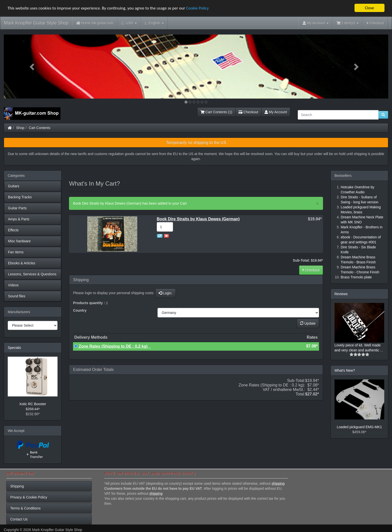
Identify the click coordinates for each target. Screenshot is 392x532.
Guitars (14, 186)
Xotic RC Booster (33, 404)
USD (129, 23)
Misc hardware (19, 241)
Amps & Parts (19, 219)
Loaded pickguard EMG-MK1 (359, 427)
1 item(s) (347, 23)
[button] (33, 67)
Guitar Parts (17, 208)
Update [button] (308, 323)
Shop (20, 128)
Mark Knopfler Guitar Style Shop (36, 23)
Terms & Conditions (25, 508)
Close (369, 8)
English (154, 23)
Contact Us (19, 519)
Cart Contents (39, 128)
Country (80, 310)
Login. (165, 293)
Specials (14, 348)
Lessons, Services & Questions (32, 274)
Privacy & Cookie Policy (29, 497)
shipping (278, 483)
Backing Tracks (20, 197)
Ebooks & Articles (22, 263)
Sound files (17, 296)
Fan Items (16, 252)
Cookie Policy (197, 8)
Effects (13, 230)
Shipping (17, 486)
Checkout (375, 23)
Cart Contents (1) (216, 112)
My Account (276, 112)
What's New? (345, 370)
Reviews (341, 294)
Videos (13, 285)
